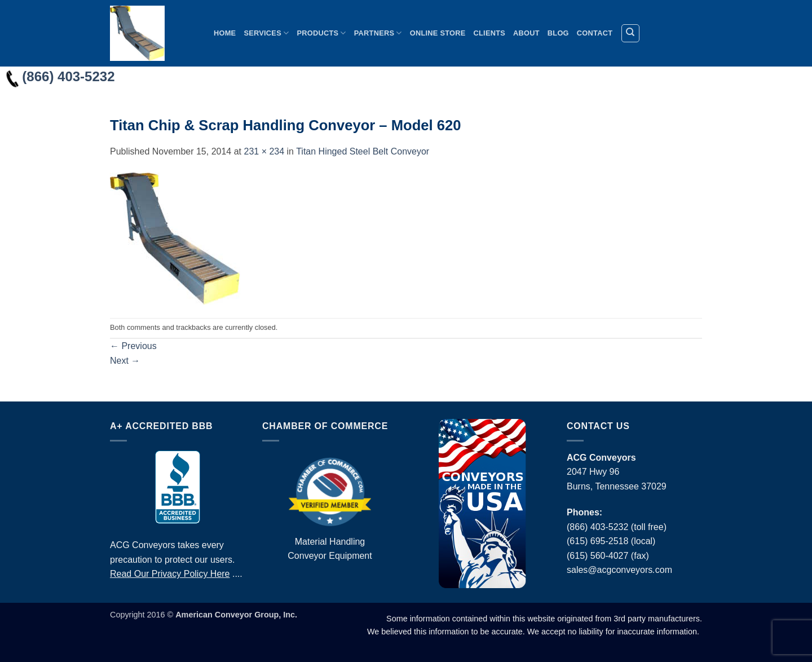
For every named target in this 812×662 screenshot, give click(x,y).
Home (225, 33)
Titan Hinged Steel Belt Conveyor (363, 151)
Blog (558, 33)
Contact (595, 33)
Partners (378, 33)
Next (125, 361)
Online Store (438, 33)
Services (266, 33)
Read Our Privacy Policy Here (170, 574)
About (526, 33)
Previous (133, 346)
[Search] (630, 33)
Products (321, 33)
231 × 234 (264, 151)
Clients (490, 33)
